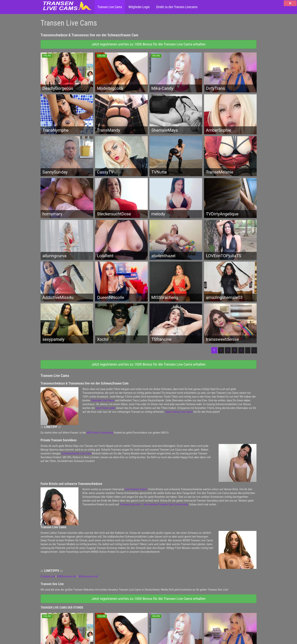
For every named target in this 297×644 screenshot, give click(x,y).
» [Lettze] (254, 350)
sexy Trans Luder (105, 408)
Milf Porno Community (100, 433)
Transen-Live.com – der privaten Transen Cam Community (154, 504)
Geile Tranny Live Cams (179, 412)
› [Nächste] (248, 350)
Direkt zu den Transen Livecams (176, 7)
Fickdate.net (48, 576)
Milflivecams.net (67, 576)
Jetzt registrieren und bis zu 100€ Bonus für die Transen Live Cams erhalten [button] (148, 44)
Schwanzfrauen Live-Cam (76, 453)
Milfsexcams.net (88, 576)
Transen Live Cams (110, 7)
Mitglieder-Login (139, 7)
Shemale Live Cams (103, 400)
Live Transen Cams (136, 489)
